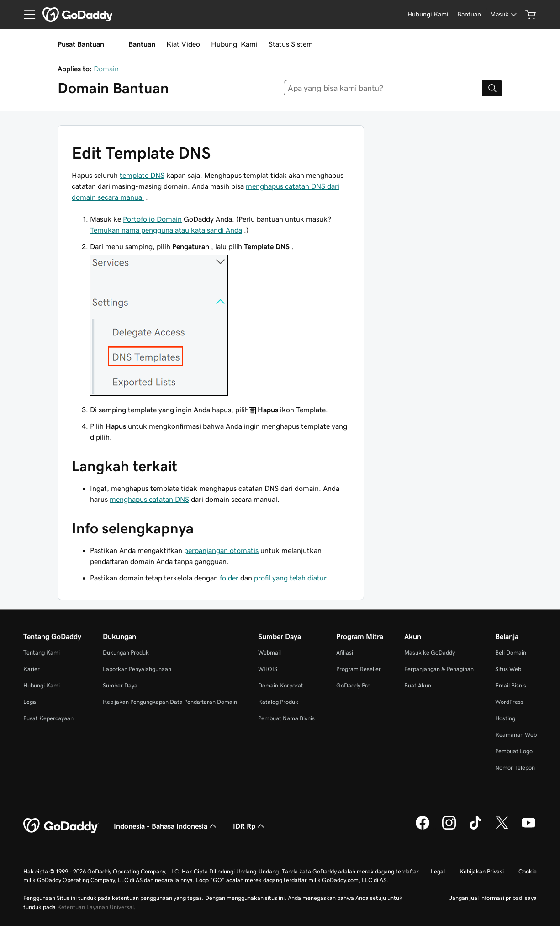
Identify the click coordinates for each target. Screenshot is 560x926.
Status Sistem (291, 44)
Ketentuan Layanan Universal (95, 907)
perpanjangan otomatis (221, 550)
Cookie (528, 871)
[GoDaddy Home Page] (61, 826)
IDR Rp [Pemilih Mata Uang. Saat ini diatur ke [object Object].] (250, 826)
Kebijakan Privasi (482, 871)
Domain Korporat (281, 685)
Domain (106, 69)
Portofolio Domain (152, 219)
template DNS (142, 175)
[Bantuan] (469, 14)
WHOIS (268, 669)
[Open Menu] (26, 15)
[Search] (492, 88)
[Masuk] (504, 14)
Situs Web (508, 669)
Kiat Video (183, 44)
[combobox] (383, 88)
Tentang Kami (42, 652)
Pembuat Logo (514, 751)
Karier (32, 669)
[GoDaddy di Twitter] (502, 828)
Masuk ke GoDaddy (430, 652)
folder (229, 578)
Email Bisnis (511, 685)
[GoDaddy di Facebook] (423, 828)
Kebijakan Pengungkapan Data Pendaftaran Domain (170, 702)
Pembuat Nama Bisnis (286, 718)
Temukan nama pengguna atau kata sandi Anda (166, 230)
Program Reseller (359, 669)
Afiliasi (345, 652)
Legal (30, 702)
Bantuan (142, 44)
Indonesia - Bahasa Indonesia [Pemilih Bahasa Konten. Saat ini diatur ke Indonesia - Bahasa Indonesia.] (166, 826)
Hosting (505, 718)
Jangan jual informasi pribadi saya (493, 898)
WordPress (509, 702)
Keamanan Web (516, 735)
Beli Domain (511, 652)
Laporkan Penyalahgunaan (137, 669)
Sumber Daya (120, 685)
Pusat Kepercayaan (48, 718)
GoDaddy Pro (353, 685)
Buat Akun (418, 685)
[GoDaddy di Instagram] (449, 828)
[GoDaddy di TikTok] (475, 828)
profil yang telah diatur (290, 578)
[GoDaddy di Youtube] (528, 828)
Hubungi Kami (234, 44)
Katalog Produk (278, 702)
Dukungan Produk (126, 652)
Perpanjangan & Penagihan (439, 669)
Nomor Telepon (515, 768)
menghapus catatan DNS (149, 499)
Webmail (269, 652)
